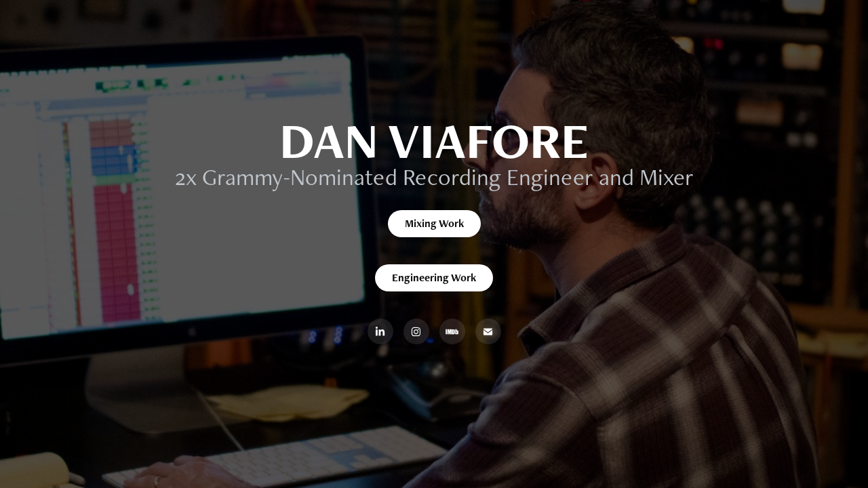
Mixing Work (434, 223)
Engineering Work (434, 278)
